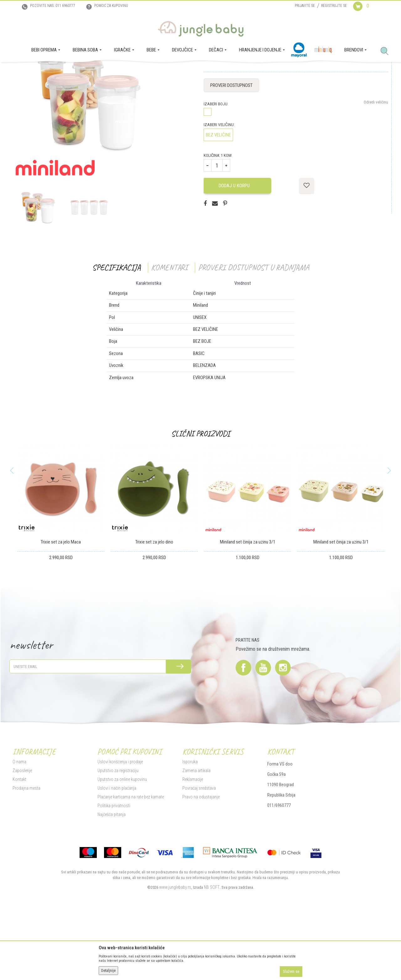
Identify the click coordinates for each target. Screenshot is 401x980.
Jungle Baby (22, 71)
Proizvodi (43, 71)
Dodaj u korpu (236, 248)
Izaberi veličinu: (219, 187)
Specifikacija (116, 330)
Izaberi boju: (216, 167)
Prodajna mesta (26, 850)
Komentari (169, 330)
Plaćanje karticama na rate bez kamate (131, 859)
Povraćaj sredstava (199, 850)
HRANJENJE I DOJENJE (73, 71)
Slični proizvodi (200, 496)
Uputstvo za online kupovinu (122, 842)
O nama (19, 824)
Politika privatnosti (114, 868)
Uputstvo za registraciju (118, 833)
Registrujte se (334, 6)
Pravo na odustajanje (201, 859)
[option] (38, 270)
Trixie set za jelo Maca (61, 605)
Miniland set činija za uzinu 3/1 (248, 605)
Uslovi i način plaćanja (117, 850)
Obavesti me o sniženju (369, 118)
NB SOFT (212, 950)
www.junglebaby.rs (175, 950)
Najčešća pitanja (112, 877)
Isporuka (190, 824)
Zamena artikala (196, 833)
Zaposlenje (22, 833)
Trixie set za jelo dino (154, 605)
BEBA (100, 71)
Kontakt (19, 842)
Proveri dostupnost (231, 148)
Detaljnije (108, 971)
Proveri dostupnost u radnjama (254, 330)
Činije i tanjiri (118, 71)
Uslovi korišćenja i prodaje (120, 824)
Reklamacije (193, 842)
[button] (387, 51)
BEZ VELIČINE (218, 198)
